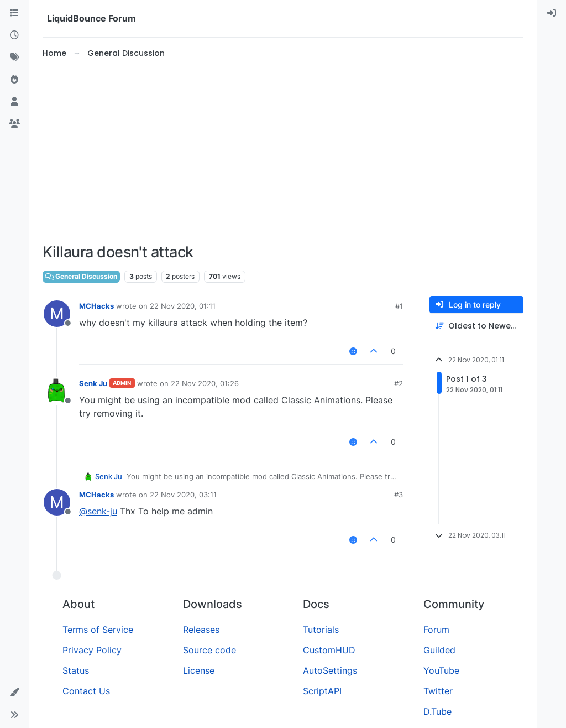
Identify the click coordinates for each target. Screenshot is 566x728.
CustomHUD (329, 650)
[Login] (552, 13)
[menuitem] (552, 13)
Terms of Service (98, 630)
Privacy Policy (92, 650)
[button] (14, 693)
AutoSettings (330, 670)
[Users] (14, 102)
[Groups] (14, 124)
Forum (436, 630)
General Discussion (81, 276)
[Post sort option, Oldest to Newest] (476, 326)
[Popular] (14, 80)
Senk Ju (93, 383)
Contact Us (86, 691)
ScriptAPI (322, 691)
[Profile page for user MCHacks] (57, 314)
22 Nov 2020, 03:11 (183, 495)
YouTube (441, 670)
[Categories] (14, 13)
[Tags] (14, 58)
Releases (201, 630)
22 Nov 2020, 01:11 (183, 306)
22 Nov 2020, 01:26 (205, 383)
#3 (399, 495)
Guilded (439, 650)
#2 (399, 383)
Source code (209, 650)
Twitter (438, 691)
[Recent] (14, 35)
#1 (399, 306)
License (199, 670)
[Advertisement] (283, 152)
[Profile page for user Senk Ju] (57, 391)
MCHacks (96, 306)
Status (76, 670)
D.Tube (437, 711)
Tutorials (321, 630)
